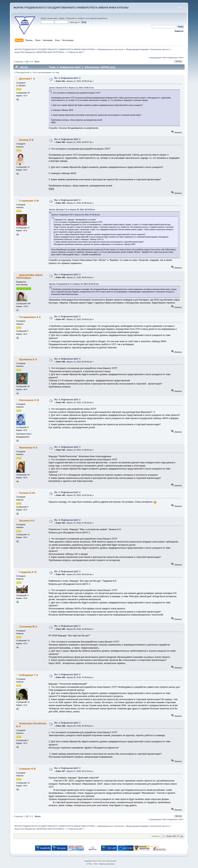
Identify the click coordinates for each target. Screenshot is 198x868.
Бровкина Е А (28, 359)
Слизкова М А (28, 626)
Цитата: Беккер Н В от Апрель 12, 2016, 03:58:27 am (71, 88)
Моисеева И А (28, 447)
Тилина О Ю (27, 493)
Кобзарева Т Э (29, 675)
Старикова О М (29, 201)
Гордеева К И (28, 572)
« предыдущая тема (157, 57)
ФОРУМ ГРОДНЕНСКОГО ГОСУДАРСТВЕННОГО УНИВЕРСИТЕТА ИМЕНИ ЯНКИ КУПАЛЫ (71, 7)
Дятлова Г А (27, 79)
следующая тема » (176, 57)
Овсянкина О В (29, 400)
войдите (82, 18)
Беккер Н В (26, 140)
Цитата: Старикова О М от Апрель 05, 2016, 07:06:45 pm (76, 215)
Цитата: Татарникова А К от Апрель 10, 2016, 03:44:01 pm (74, 284)
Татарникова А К (30, 317)
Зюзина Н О (27, 521)
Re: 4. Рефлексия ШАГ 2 (67, 78)
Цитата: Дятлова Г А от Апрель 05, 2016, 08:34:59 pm (72, 210)
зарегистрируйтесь (99, 18)
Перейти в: (156, 836)
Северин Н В (28, 769)
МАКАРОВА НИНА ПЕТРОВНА (50, 52)
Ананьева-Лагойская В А (31, 725)
